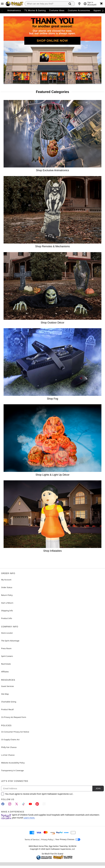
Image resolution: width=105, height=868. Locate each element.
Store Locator (7, 633)
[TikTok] (23, 804)
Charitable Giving (9, 702)
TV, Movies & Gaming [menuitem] (35, 10)
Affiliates (5, 672)
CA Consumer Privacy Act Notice (15, 732)
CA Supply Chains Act (10, 739)
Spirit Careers (7, 656)
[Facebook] (3, 804)
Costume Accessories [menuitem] (79, 10)
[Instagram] (10, 804)
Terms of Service (32, 839)
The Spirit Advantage (10, 641)
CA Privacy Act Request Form (14, 717)
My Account (6, 580)
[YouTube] (30, 804)
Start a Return (7, 603)
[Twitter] (17, 804)
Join (98, 788)
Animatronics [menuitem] (14, 10)
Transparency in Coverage (12, 770)
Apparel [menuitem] (97, 10)
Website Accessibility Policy (13, 763)
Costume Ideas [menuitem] (57, 10)
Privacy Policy (47, 839)
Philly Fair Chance (9, 747)
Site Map (5, 694)
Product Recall (7, 709)
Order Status (7, 587)
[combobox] (45, 4)
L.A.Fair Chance (8, 755)
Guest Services (8, 686)
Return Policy (7, 595)
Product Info (7, 618)
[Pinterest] (37, 804)
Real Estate (6, 664)
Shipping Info (7, 611)
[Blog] (44, 804)
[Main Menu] (2, 4)
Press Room (6, 648)
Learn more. (29, 818)
